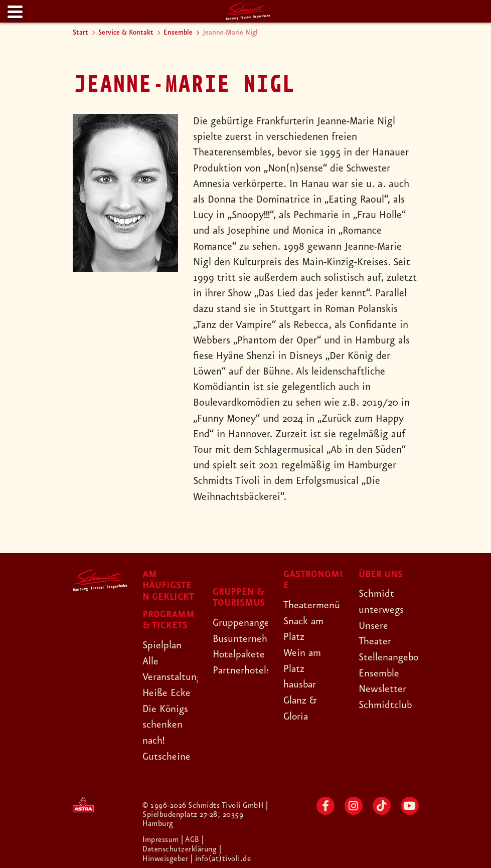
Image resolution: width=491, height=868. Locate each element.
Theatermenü (312, 605)
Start (80, 33)
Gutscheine (167, 755)
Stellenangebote (394, 656)
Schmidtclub (385, 704)
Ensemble (178, 33)
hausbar (300, 683)
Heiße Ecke (167, 692)
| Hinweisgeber (182, 852)
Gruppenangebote (252, 623)
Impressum (162, 838)
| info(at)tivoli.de (221, 856)
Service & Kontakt (126, 33)
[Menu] (14, 12)
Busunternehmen (250, 638)
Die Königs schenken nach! (166, 724)
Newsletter (382, 688)
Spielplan (162, 645)
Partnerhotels (242, 670)
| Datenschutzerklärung (180, 843)
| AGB (192, 838)
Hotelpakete (239, 654)
